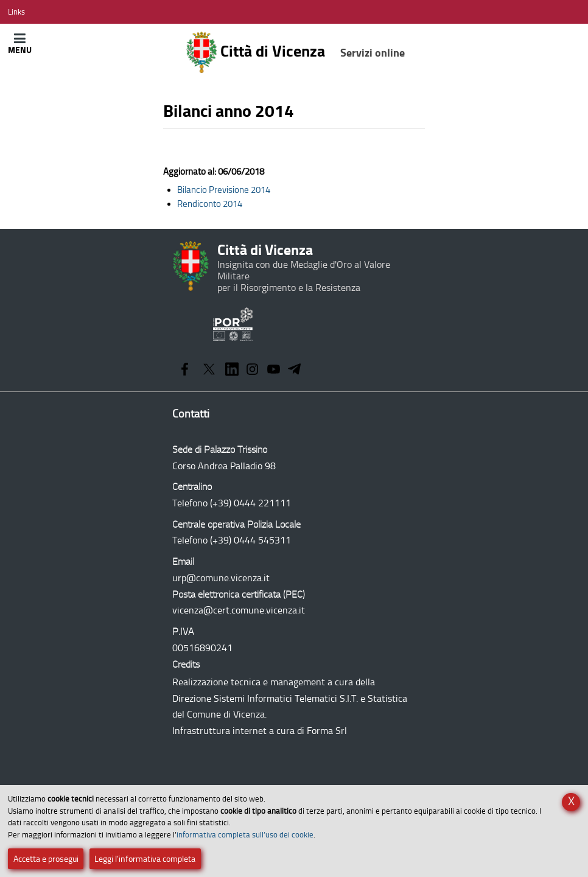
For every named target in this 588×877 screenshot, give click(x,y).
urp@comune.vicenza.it (221, 578)
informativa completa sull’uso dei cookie (245, 835)
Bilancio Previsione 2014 (224, 190)
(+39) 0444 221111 (250, 503)
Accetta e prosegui (46, 859)
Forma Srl (327, 731)
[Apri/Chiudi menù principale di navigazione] (20, 44)
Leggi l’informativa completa (145, 859)
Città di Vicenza (295, 52)
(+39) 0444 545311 (250, 540)
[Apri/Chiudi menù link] (16, 12)
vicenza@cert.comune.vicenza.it (239, 610)
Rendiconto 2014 (210, 204)
